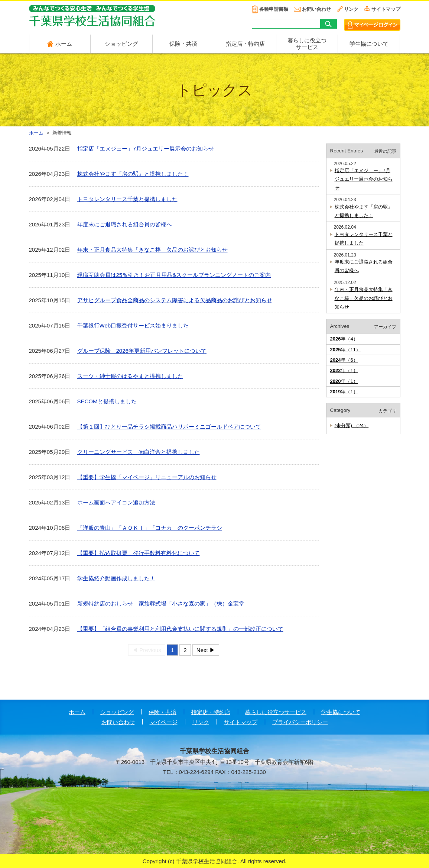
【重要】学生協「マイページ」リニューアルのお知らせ (147, 477)
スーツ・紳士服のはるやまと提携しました (130, 376)
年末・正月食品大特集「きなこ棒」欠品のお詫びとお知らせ (152, 250)
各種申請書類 (274, 9)
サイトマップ (386, 9)
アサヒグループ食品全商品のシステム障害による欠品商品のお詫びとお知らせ (175, 300)
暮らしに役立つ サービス (307, 44)
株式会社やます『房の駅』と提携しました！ (133, 174)
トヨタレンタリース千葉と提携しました (127, 199)
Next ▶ (206, 650)
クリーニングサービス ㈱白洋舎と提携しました (139, 452)
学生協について (369, 44)
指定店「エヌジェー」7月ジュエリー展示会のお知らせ (146, 149)
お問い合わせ (316, 9)
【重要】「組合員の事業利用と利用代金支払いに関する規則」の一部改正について (180, 629)
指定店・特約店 (245, 44)
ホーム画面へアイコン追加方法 (116, 502)
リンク (351, 9)
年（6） (344, 360)
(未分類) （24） (352, 425)
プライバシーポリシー (300, 722)
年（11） (345, 350)
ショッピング (121, 44)
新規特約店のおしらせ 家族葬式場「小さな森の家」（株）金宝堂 (161, 604)
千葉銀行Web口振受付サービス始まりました (133, 325)
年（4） (344, 339)
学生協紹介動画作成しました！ (116, 578)
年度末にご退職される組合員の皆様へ (125, 224)
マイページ (164, 722)
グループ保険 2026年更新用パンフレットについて (142, 351)
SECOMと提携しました (107, 401)
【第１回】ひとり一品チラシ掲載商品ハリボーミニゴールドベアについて (169, 427)
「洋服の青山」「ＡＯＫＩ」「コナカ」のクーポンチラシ (150, 528)
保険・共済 (183, 44)
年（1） (344, 370)
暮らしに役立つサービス (276, 712)
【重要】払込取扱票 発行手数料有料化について (139, 553)
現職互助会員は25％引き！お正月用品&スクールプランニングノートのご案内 (174, 275)
